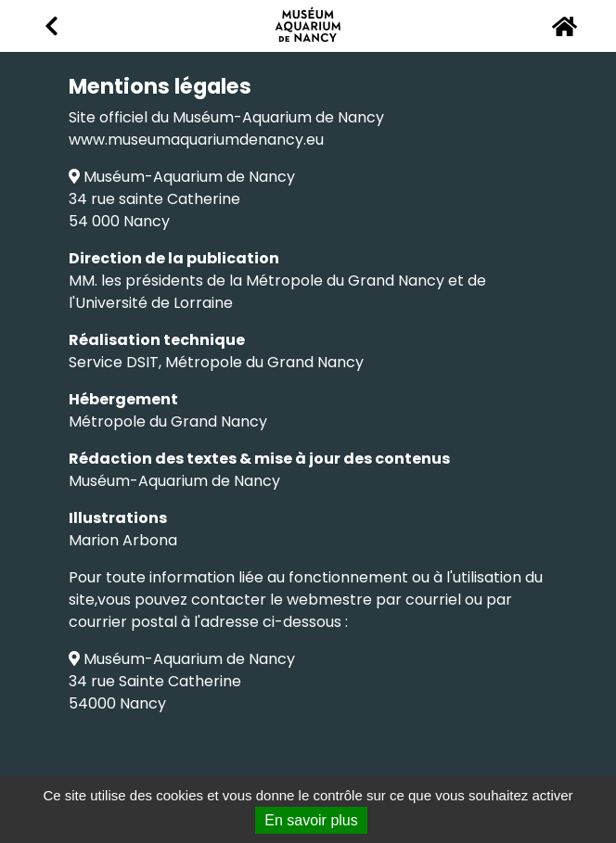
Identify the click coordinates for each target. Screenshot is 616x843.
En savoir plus (311, 820)
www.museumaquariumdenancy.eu (196, 140)
